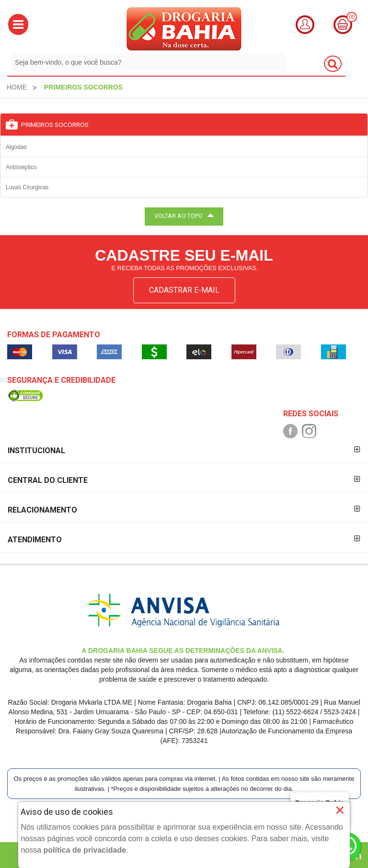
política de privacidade (85, 850)
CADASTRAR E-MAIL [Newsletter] (184, 290)
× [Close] (340, 810)
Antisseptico (21, 167)
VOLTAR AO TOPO (184, 215)
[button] (18, 24)
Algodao (16, 147)
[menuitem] (17, 87)
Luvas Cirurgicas (27, 187)
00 (352, 17)
